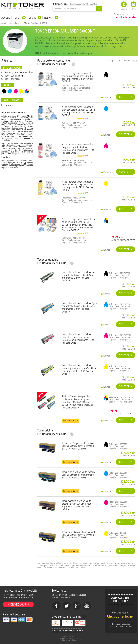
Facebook (57, 606)
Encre (33, 18)
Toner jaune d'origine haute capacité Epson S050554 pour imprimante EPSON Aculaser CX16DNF (79, 535)
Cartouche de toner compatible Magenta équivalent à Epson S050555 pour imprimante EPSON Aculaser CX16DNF (78, 338)
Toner (17, 18)
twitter (67, 606)
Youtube (87, 606)
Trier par (111, 61)
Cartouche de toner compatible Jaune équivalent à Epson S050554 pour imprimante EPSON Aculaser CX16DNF (79, 369)
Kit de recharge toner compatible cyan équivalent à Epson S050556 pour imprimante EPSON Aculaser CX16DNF (78, 111)
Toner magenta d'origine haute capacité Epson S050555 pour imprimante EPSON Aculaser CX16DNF (76, 505)
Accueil (6, 18)
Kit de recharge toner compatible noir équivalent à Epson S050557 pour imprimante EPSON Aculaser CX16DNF (78, 77)
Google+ (77, 606)
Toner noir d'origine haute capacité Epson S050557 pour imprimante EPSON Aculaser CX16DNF (78, 446)
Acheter (124, 97)
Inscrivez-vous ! (17, 604)
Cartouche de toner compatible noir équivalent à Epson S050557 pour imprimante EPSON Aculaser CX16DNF (79, 276)
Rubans (49, 18)
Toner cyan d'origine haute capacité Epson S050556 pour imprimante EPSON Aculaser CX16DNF (79, 475)
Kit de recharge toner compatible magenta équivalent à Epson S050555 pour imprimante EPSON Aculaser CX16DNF (78, 149)
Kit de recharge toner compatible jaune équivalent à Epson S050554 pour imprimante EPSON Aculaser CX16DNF (79, 186)
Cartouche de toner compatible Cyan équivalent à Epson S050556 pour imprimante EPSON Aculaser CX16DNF (79, 307)
